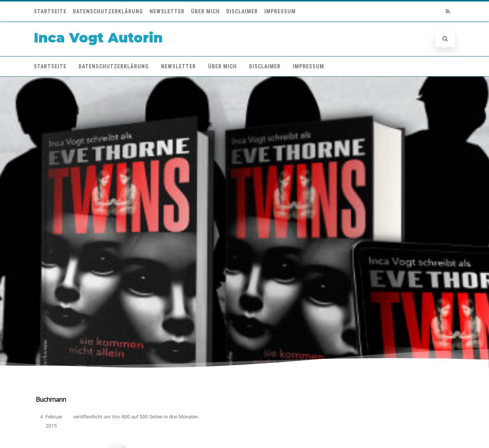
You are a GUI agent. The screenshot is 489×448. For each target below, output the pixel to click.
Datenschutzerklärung (108, 11)
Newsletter (167, 11)
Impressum (280, 11)
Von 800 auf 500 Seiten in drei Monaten (155, 417)
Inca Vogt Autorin (98, 38)
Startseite (50, 11)
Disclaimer (242, 11)
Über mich (205, 11)
